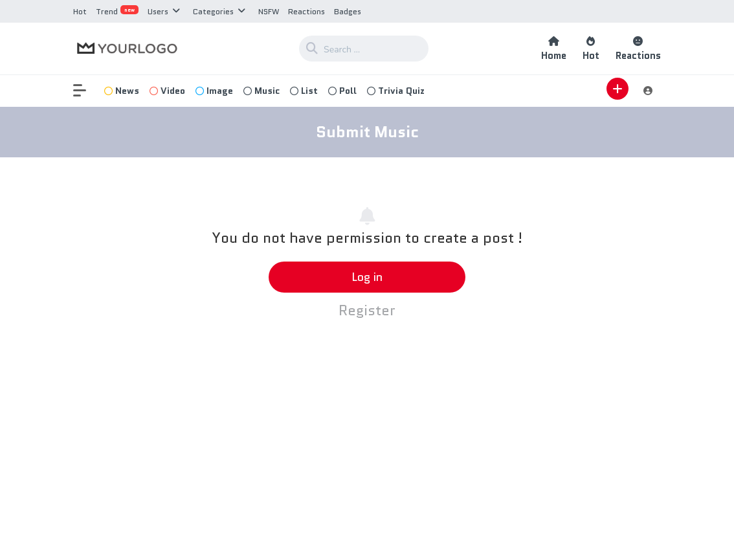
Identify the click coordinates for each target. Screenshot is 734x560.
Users (158, 11)
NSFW (269, 11)
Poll (342, 91)
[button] (86, 91)
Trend (117, 11)
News (122, 91)
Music (261, 91)
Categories (213, 11)
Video (167, 91)
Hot (80, 11)
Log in (367, 277)
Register (367, 310)
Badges (348, 11)
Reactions (306, 11)
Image (214, 91)
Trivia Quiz (396, 91)
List (304, 91)
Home (554, 49)
